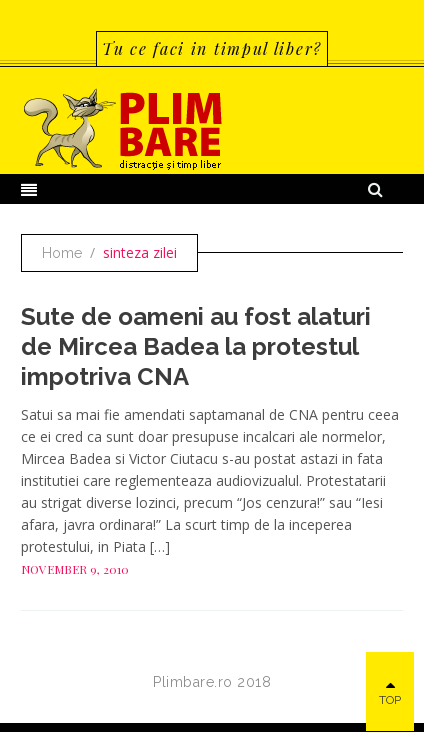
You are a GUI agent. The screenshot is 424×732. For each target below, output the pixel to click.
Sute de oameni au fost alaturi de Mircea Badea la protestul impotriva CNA (196, 346)
